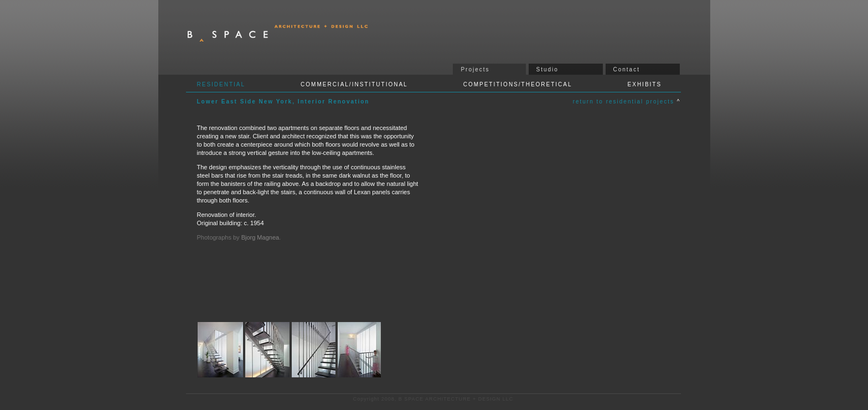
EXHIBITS (645, 84)
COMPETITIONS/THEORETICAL (518, 84)
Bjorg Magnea (260, 237)
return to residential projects (625, 102)
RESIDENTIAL (221, 84)
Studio (547, 69)
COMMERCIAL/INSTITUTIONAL (354, 84)
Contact (627, 69)
